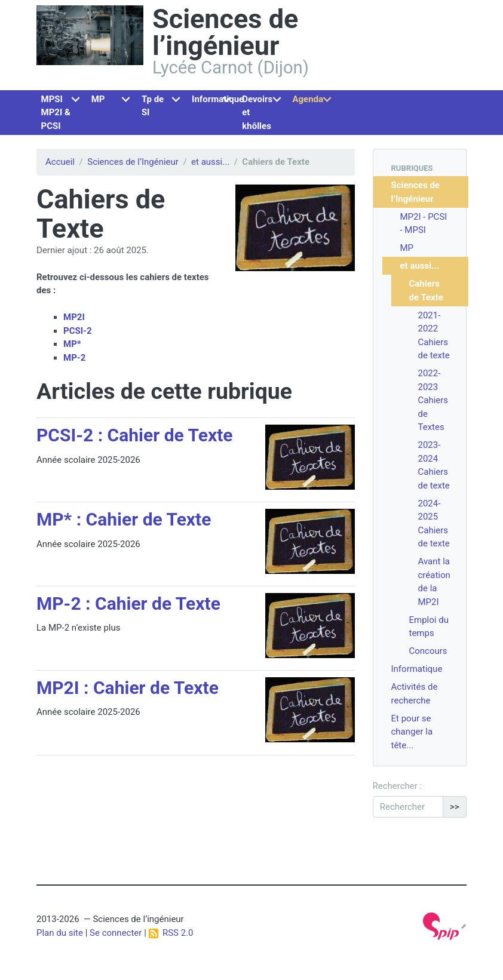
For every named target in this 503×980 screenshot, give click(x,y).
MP (98, 99)
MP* (72, 344)
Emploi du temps (429, 627)
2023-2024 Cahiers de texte (434, 465)
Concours (428, 651)
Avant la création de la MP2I (434, 582)
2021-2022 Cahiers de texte (434, 336)
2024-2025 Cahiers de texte (434, 524)
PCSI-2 (78, 331)
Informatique (215, 99)
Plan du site (60, 933)
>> (455, 807)
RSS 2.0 (171, 933)
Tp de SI (153, 106)
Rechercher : (398, 786)
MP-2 (74, 358)
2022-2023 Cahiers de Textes (433, 400)
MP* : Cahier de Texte (124, 519)
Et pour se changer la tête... (412, 732)
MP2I (74, 317)
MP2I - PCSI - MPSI (424, 224)
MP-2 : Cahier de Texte (128, 603)
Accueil (60, 162)
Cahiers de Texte (426, 291)
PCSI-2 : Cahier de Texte (135, 435)
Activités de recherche (415, 694)
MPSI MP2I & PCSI (56, 113)
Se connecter (116, 933)
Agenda (308, 99)
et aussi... (210, 162)
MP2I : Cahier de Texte (128, 688)
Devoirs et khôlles (257, 113)
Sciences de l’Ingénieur (133, 162)
